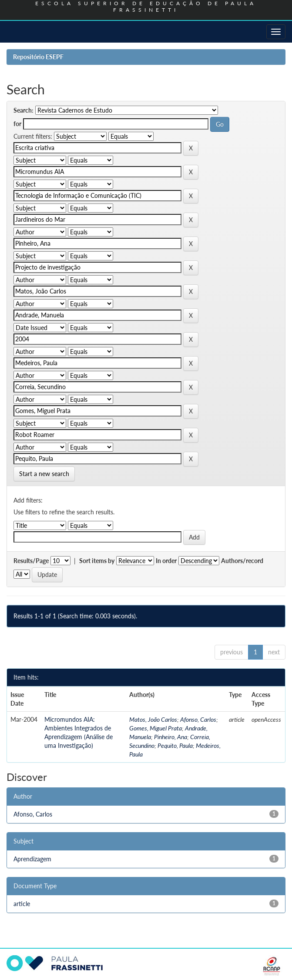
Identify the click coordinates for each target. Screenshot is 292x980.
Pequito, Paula (175, 745)
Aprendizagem (32, 859)
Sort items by (97, 561)
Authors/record (242, 561)
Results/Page (31, 561)
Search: (23, 110)
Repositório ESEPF (38, 57)
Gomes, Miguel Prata (156, 728)
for (17, 124)
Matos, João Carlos (153, 719)
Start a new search (44, 474)
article (22, 904)
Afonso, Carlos (198, 719)
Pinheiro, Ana (171, 737)
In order (166, 561)
